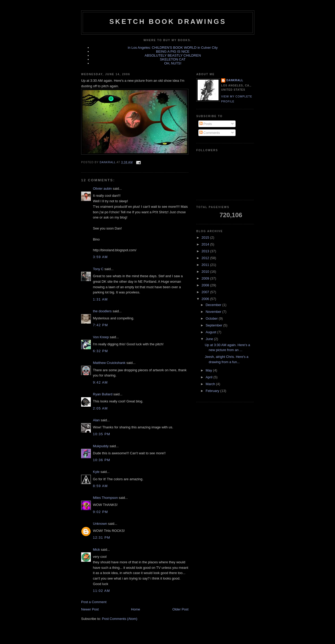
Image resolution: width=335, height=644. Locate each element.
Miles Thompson (105, 498)
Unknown (100, 524)
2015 (206, 238)
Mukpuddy (101, 446)
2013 (206, 251)
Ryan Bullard (103, 394)
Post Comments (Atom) (120, 619)
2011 (206, 265)
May (209, 370)
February (213, 391)
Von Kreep (101, 337)
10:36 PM (102, 460)
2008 (206, 285)
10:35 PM (102, 434)
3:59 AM (100, 257)
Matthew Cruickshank (109, 363)
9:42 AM (100, 382)
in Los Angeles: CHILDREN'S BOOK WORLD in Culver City (173, 48)
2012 (206, 258)
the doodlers (102, 311)
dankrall (235, 80)
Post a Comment (94, 602)
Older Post (180, 609)
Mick (96, 550)
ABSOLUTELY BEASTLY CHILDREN (173, 55)
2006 (206, 299)
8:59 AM (100, 486)
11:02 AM (101, 591)
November (214, 312)
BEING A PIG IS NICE (173, 51)
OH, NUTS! (173, 63)
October (212, 318)
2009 (206, 278)
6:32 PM (100, 351)
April (210, 377)
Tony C (98, 269)
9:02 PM (100, 512)
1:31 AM (100, 299)
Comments (210, 133)
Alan (96, 420)
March (211, 384)
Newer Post (90, 609)
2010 (206, 272)
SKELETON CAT (173, 59)
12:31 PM (102, 537)
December (214, 305)
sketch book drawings (168, 21)
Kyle (96, 472)
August (211, 332)
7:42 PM (100, 325)
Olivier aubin (102, 189)
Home (136, 609)
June (210, 339)
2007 (206, 292)
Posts (206, 124)
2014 (206, 244)
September (214, 325)
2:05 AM (100, 408)
